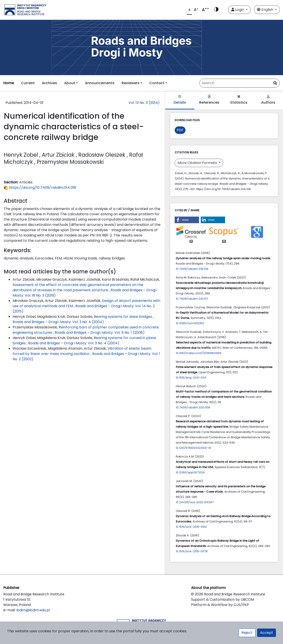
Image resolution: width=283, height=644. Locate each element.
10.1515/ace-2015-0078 (192, 551)
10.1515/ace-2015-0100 (191, 527)
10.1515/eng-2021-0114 (191, 378)
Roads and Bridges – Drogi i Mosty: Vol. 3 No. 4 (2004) (58, 322)
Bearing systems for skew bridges (123, 317)
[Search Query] (240, 83)
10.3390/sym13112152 (190, 323)
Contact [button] (157, 83)
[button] (187, 220)
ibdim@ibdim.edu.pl (33, 610)
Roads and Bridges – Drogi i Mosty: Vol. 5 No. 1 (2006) (100, 332)
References (209, 100)
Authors (268, 100)
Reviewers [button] (131, 83)
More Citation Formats (198, 163)
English (266, 10)
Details (180, 100)
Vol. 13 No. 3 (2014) (144, 103)
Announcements (100, 83)
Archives (49, 83)
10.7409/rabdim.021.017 (192, 299)
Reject (247, 633)
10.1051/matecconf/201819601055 (199, 353)
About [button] (70, 83)
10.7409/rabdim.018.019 (192, 269)
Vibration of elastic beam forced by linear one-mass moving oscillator (82, 351)
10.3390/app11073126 (190, 472)
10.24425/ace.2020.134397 (195, 502)
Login (238, 10)
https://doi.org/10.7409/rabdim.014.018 (40, 188)
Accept (267, 633)
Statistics (239, 100)
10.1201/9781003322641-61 (193, 448)
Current (28, 83)
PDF (180, 130)
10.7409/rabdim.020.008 (193, 407)
